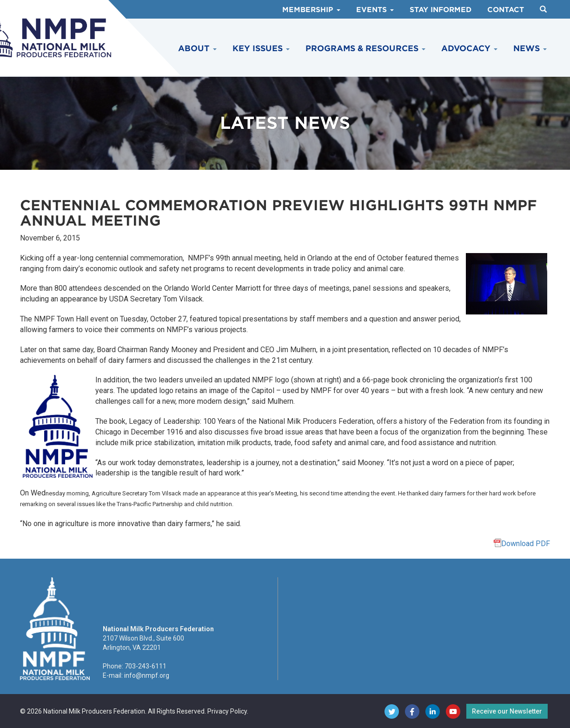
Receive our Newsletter (507, 711)
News (530, 48)
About (197, 48)
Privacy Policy (227, 711)
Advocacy (469, 48)
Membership (311, 10)
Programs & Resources (365, 48)
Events (375, 10)
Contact (506, 10)
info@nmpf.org (147, 675)
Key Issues (261, 48)
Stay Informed (441, 10)
